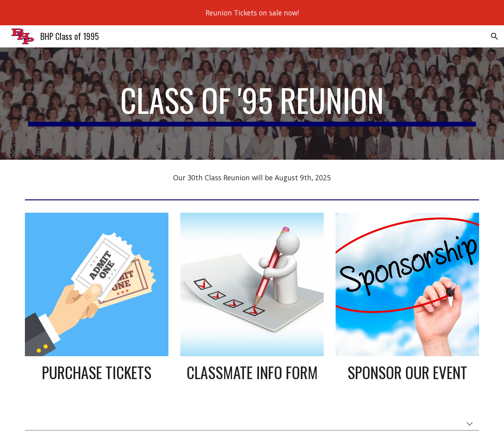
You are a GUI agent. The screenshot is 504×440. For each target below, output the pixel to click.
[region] (252, 13)
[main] (252, 104)
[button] (495, 36)
